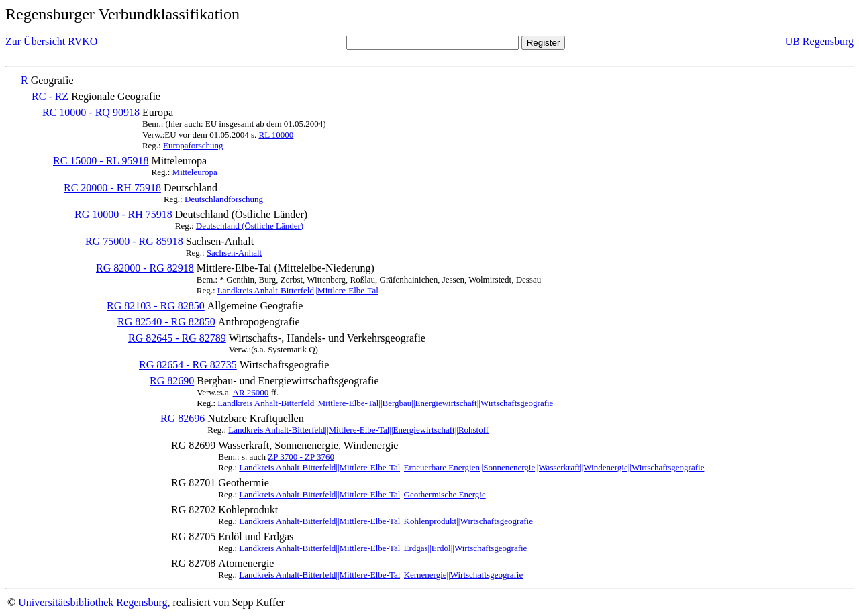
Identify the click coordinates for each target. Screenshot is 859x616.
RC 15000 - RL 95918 (101, 161)
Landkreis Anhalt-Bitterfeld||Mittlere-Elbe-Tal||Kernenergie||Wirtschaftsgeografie (381, 575)
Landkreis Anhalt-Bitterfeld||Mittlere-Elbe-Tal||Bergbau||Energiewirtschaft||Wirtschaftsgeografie (385, 403)
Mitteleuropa (195, 172)
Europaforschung (193, 145)
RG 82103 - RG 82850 (156, 306)
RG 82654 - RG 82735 (188, 365)
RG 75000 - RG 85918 (134, 241)
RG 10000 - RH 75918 (123, 214)
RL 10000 (276, 135)
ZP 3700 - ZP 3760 (301, 457)
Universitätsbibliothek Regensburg (93, 602)
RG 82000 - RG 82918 (145, 268)
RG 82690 (172, 381)
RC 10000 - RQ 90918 (91, 112)
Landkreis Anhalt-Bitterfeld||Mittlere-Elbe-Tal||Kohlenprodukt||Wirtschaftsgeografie (386, 521)
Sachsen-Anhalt (234, 253)
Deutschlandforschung (224, 199)
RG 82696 (183, 418)
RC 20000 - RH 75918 (112, 188)
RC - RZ (50, 96)
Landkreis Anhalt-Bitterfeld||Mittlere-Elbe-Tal (298, 290)
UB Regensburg (819, 41)
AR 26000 (251, 392)
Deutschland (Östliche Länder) (250, 226)
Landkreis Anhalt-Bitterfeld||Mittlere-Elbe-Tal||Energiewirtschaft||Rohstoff (358, 430)
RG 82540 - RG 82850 (166, 322)
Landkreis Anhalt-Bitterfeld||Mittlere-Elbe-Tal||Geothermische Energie (362, 494)
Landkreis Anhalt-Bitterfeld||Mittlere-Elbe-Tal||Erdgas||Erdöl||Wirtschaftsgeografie (383, 548)
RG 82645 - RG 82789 (177, 338)
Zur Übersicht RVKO (51, 41)
